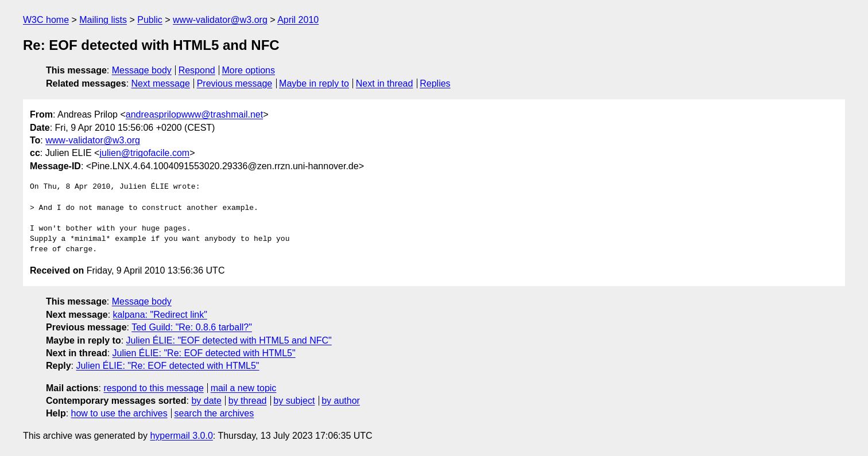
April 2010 (298, 20)
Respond (197, 70)
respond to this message (153, 388)
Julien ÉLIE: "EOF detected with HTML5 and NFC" (229, 340)
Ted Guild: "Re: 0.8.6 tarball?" (192, 327)
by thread (248, 401)
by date (206, 401)
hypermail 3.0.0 (181, 436)
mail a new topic (244, 388)
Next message (161, 83)
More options (249, 70)
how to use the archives (119, 413)
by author (341, 401)
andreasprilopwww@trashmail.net (194, 114)
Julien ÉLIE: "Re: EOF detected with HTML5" (204, 353)
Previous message (235, 83)
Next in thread (385, 83)
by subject (294, 401)
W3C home (46, 20)
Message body (142, 70)
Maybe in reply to (314, 83)
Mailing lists (103, 20)
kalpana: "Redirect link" (160, 315)
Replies (435, 83)
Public (150, 20)
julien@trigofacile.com (144, 153)
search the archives (214, 413)
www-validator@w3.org (220, 20)
